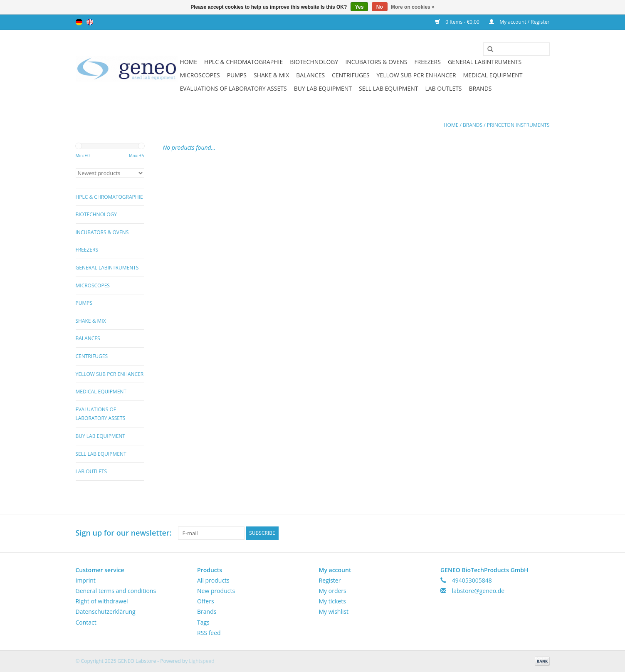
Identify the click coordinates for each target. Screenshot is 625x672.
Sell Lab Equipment (388, 88)
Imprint (86, 580)
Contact (86, 622)
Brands (480, 88)
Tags (203, 622)
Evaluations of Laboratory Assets (233, 88)
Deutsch (79, 22)
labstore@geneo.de (478, 591)
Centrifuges (351, 75)
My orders (333, 591)
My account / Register (519, 22)
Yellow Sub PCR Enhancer (416, 75)
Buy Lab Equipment (323, 88)
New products (216, 591)
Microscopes (200, 75)
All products (213, 580)
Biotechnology (314, 62)
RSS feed (209, 633)
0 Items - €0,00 (458, 22)
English (90, 22)
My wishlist (334, 611)
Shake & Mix (271, 75)
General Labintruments (485, 62)
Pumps (237, 75)
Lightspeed (201, 661)
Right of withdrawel (102, 601)
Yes (359, 7)
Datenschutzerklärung (106, 611)
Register (330, 580)
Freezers (427, 62)
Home (189, 62)
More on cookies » (413, 7)
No (380, 7)
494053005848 (472, 580)
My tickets (332, 601)
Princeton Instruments (518, 125)
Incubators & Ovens (376, 62)
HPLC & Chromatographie (243, 62)
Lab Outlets (443, 88)
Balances (310, 75)
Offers (206, 601)
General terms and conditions (116, 591)
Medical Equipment (493, 75)
